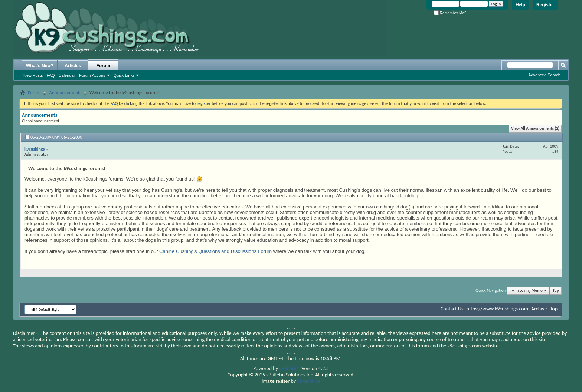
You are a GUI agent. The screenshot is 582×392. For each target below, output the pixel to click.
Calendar (67, 75)
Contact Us (452, 309)
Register (545, 5)
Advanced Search (544, 75)
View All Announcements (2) (535, 129)
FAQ (51, 75)
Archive (539, 309)
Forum (103, 66)
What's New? (40, 66)
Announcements (65, 93)
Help (520, 5)
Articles (73, 66)
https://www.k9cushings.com (497, 309)
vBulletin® (290, 368)
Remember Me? (450, 13)
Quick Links (124, 75)
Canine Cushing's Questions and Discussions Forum (215, 251)
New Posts (33, 75)
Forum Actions (92, 75)
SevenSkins (309, 381)
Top (556, 291)
